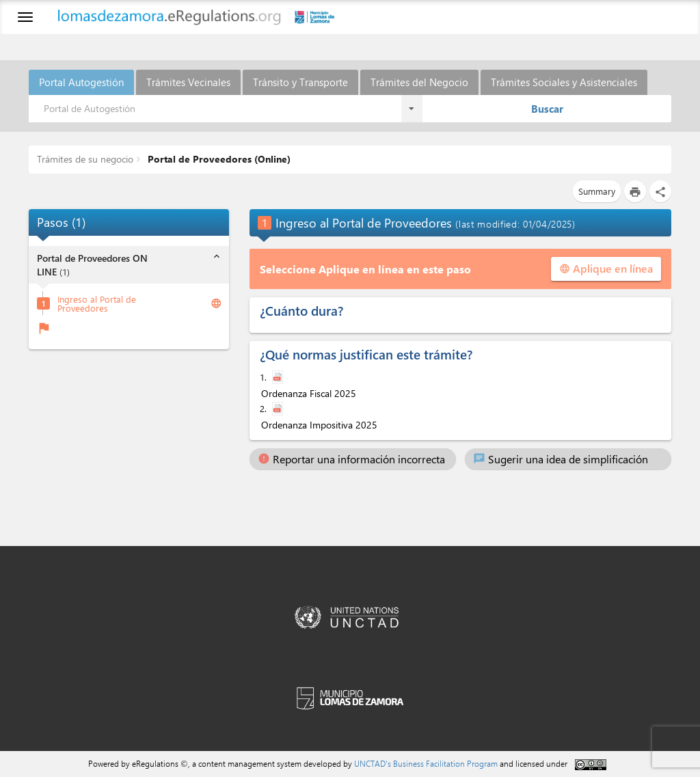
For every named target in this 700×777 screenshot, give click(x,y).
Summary (597, 191)
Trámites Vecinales (188, 82)
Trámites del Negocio (419, 82)
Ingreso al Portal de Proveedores (97, 303)
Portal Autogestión (81, 82)
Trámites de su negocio (85, 159)
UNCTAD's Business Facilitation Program (426, 763)
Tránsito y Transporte (300, 82)
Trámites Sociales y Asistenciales (564, 82)
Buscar (547, 109)
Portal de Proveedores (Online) (218, 159)
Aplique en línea (606, 268)
